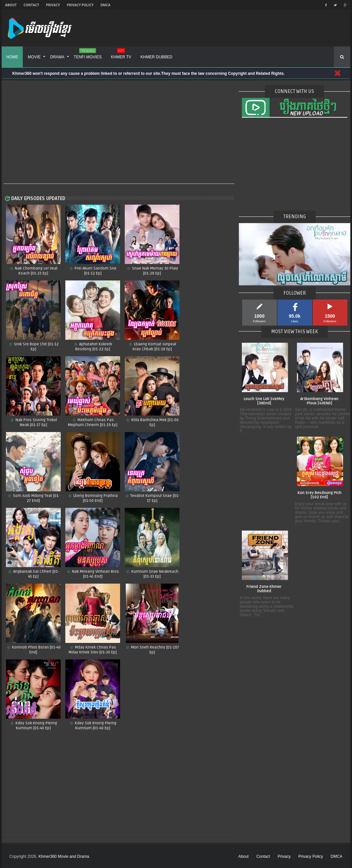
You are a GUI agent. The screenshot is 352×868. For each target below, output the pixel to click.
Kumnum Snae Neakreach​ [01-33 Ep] (154, 574)
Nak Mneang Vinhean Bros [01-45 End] (95, 574)
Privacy (53, 5)
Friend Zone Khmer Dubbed (264, 589)
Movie (34, 57)
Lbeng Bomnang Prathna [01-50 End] (95, 498)
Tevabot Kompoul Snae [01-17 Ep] (154, 498)
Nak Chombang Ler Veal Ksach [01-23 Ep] (36, 271)
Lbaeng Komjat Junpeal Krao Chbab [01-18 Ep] (154, 347)
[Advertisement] (119, 132)
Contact (31, 5)
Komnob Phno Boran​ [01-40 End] (36, 650)
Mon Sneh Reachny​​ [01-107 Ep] (155, 650)
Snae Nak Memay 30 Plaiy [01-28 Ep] (155, 271)
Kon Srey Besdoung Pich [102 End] (320, 495)
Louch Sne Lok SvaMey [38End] (264, 401)
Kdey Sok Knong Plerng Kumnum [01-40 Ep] (95, 726)
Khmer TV (121, 55)
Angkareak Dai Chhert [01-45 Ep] (36, 574)
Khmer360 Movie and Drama (64, 856)
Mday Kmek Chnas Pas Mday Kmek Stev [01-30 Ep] (93, 650)
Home (12, 57)
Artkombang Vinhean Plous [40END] (319, 401)
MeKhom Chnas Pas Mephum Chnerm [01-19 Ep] (93, 422)
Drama (57, 57)
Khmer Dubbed (157, 57)
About (11, 5)
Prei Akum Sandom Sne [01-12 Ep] (95, 271)
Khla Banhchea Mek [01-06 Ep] (155, 422)
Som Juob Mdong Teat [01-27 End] (36, 498)
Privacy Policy (80, 5)
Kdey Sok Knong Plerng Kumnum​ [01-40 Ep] (36, 726)
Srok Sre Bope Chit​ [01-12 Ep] (36, 347)
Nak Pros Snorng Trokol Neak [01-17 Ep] (36, 422)
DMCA (105, 5)
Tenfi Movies (88, 55)
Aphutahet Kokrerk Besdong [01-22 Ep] (94, 347)
